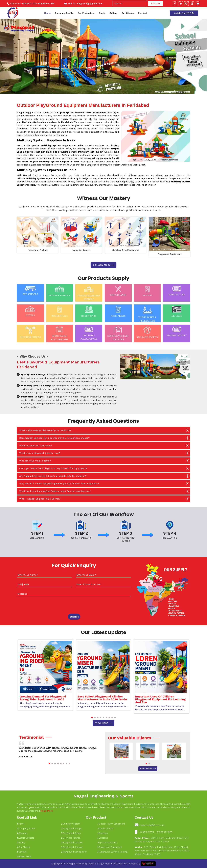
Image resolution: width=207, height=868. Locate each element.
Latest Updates (25, 838)
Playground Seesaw (72, 847)
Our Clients (128, 13)
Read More (47, 811)
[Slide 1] (96, 90)
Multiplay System (71, 824)
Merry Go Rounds (82, 250)
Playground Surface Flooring (112, 852)
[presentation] (34, 605)
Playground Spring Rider (74, 852)
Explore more (103, 265)
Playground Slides (71, 833)
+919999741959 (46, 4)
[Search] (130, 4)
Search (156, 4)
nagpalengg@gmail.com (90, 4)
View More (103, 723)
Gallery (113, 13)
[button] (92, 717)
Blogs (102, 13)
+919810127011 (29, 4)
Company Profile (64, 13)
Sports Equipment (108, 842)
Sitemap (22, 833)
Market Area (24, 857)
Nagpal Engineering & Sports (103, 796)
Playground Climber (72, 842)
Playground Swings (38, 250)
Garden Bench (105, 829)
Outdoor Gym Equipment (126, 250)
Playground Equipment (170, 254)
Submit (74, 617)
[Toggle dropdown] (94, 13)
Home (47, 13)
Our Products (86, 13)
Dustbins (103, 838)
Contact (142, 13)
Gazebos (103, 833)
